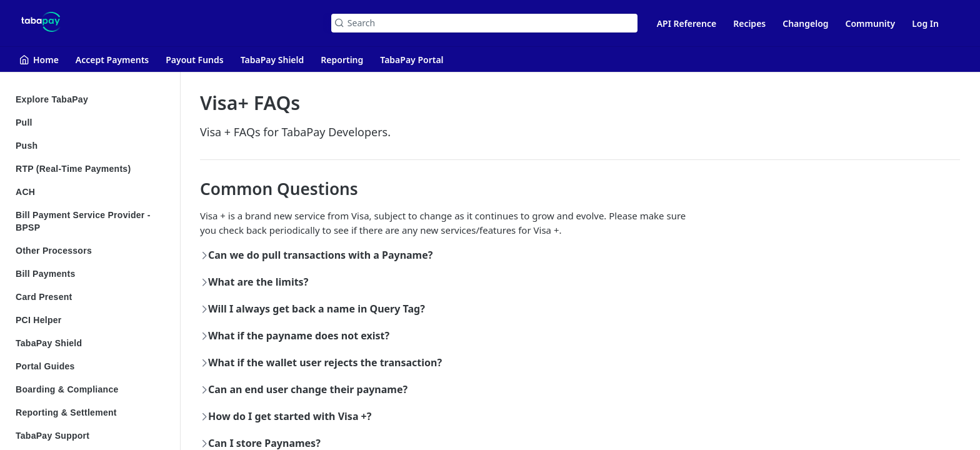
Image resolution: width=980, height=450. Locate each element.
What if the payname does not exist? (295, 336)
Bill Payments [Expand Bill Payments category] (92, 274)
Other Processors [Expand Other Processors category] (92, 251)
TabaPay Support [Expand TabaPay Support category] (92, 436)
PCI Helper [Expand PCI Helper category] (92, 320)
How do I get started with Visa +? (286, 416)
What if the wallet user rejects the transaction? (322, 362)
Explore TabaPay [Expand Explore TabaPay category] (92, 99)
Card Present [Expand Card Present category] (92, 297)
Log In (925, 23)
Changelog (805, 23)
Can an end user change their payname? (304, 389)
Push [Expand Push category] (92, 146)
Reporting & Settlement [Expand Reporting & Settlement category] (92, 412)
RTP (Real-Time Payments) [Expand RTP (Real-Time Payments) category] (92, 169)
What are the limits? (255, 282)
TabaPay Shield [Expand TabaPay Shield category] (92, 343)
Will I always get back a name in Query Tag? (313, 309)
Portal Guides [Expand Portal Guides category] (92, 366)
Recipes (749, 23)
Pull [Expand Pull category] (92, 122)
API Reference (687, 23)
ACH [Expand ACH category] (92, 192)
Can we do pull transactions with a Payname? (317, 255)
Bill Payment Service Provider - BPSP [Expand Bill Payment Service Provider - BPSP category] (92, 221)
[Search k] (484, 23)
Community (871, 23)
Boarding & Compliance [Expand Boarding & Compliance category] (92, 389)
